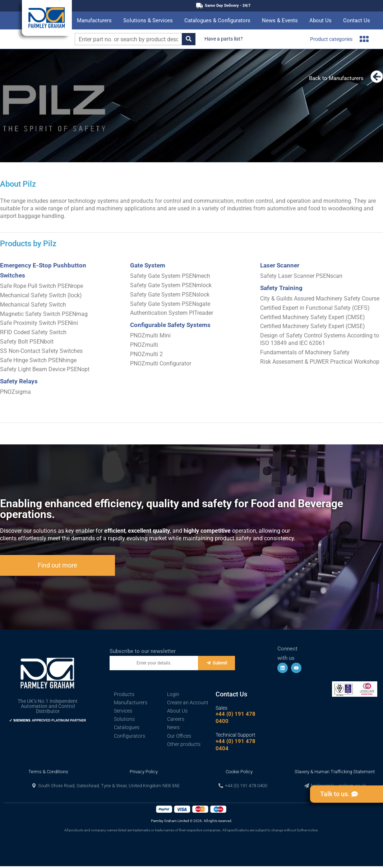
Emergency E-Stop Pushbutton (43, 265)
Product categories (339, 39)
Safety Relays (19, 381)
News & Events (280, 20)
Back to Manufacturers (336, 78)
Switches (13, 275)
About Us (320, 20)
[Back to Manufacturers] (377, 77)
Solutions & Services (148, 20)
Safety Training (281, 288)
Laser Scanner (280, 265)
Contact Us (357, 20)
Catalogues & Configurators (217, 20)
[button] (106, 786)
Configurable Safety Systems (170, 325)
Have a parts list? (224, 39)
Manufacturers (94, 20)
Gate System (148, 265)
